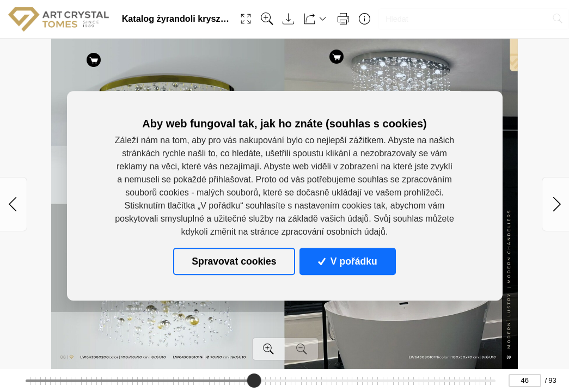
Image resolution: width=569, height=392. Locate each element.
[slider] (254, 381)
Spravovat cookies (234, 261)
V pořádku (347, 261)
